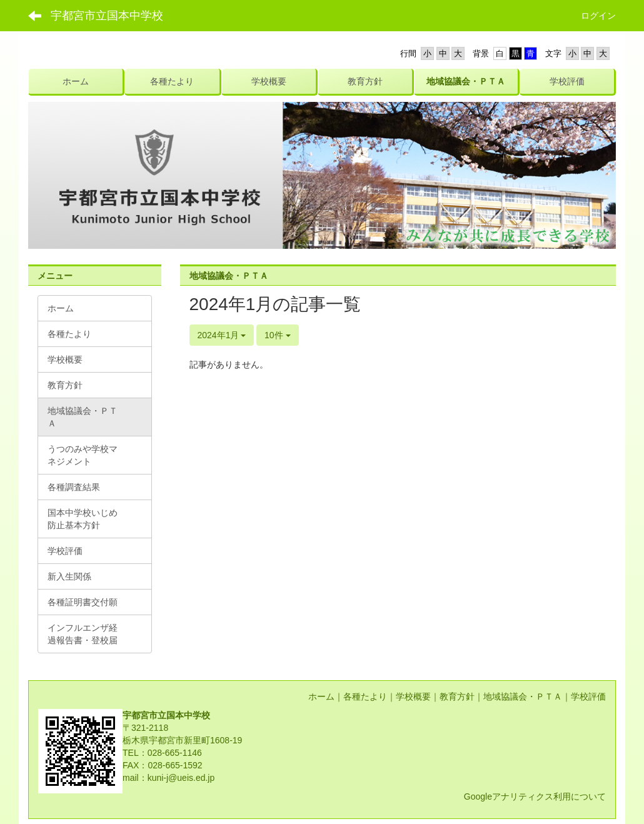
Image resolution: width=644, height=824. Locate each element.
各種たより (365, 696)
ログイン (598, 16)
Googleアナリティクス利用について (535, 796)
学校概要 (413, 696)
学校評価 (588, 696)
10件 (277, 335)
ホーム (321, 696)
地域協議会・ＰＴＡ (523, 696)
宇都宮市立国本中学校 (107, 16)
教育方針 (457, 696)
